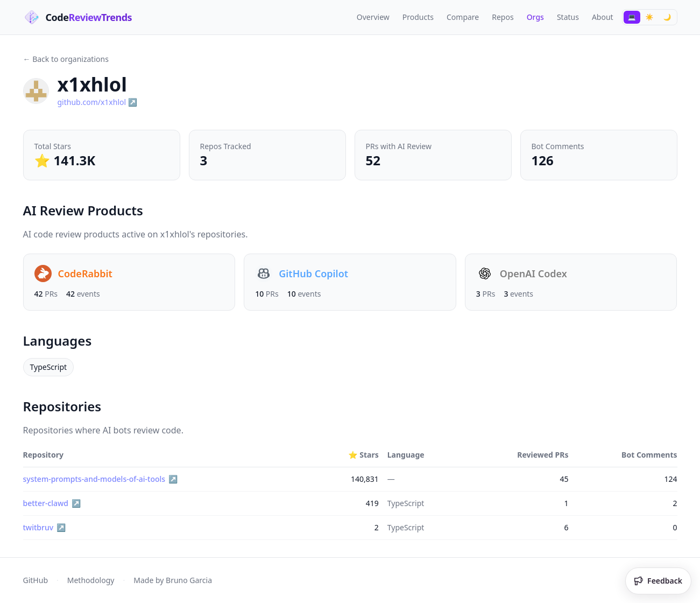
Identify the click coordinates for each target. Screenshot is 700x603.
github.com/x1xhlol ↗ (98, 102)
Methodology (91, 580)
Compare (463, 17)
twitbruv (38, 527)
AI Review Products (89, 210)
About (603, 17)
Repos (503, 17)
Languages (63, 341)
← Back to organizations (66, 59)
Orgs (535, 17)
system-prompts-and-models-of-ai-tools (94, 479)
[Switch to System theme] (632, 17)
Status (568, 17)
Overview (373, 17)
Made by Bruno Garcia (173, 580)
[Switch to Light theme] (650, 17)
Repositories (68, 406)
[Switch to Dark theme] (667, 17)
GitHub (36, 580)
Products (418, 17)
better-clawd (46, 503)
